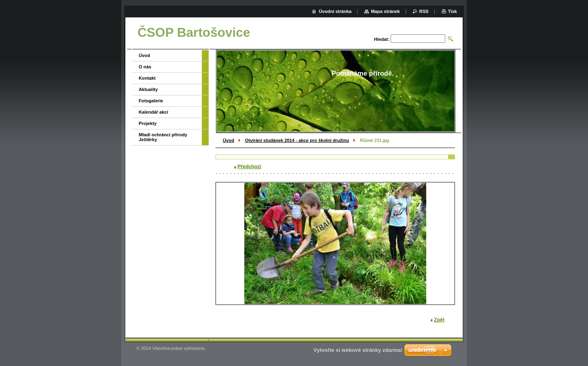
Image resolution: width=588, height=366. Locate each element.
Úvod (228, 140)
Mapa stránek (385, 11)
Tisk (453, 11)
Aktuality (148, 89)
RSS (424, 11)
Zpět (439, 320)
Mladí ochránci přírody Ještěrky (163, 137)
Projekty (148, 123)
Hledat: (382, 39)
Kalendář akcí (153, 112)
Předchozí (249, 167)
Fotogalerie (151, 101)
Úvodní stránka (335, 11)
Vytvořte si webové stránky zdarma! (358, 350)
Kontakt (147, 78)
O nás (145, 67)
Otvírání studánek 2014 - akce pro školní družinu (297, 140)
